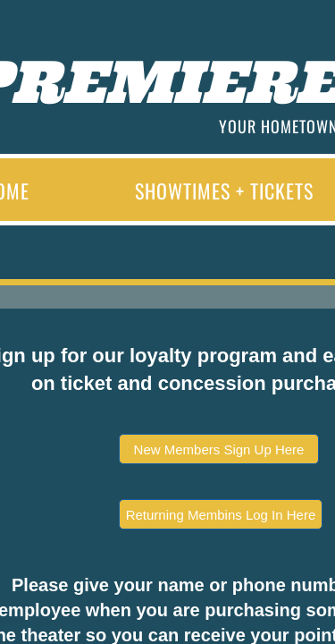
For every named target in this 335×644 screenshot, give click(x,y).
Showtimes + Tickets (224, 191)
